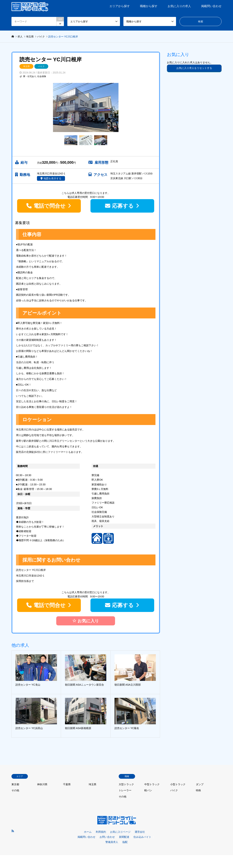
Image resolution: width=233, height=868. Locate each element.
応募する (123, 206)
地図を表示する (52, 178)
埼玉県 (26, 66)
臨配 (125, 842)
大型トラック (126, 784)
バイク (41, 66)
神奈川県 (42, 784)
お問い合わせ (107, 837)
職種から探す (149, 6)
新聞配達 (124, 837)
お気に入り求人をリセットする (194, 68)
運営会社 (140, 832)
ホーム (88, 832)
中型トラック (152, 784)
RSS (13, 831)
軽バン (148, 790)
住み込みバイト (142, 837)
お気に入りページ (120, 832)
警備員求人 (112, 842)
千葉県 (67, 784)
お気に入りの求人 (179, 6)
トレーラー (125, 790)
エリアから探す (120, 6)
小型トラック (178, 784)
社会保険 (42, 76)
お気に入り (86, 621)
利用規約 (101, 832)
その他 (15, 790)
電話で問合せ (50, 206)
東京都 (15, 784)
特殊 (198, 790)
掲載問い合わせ (211, 6)
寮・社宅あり (30, 76)
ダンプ (200, 784)
